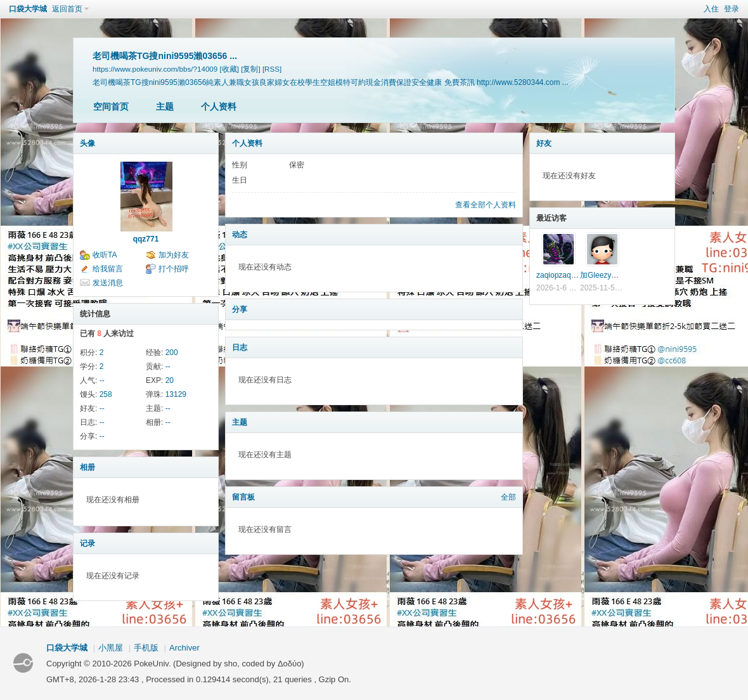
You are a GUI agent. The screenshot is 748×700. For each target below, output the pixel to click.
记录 (87, 543)
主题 (165, 107)
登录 (732, 9)
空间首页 (111, 107)
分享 (240, 309)
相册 (87, 467)
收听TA (105, 255)
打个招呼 (174, 269)
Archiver (184, 648)
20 (170, 380)
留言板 (243, 497)
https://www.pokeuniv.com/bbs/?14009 (155, 69)
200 (172, 353)
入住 (711, 9)
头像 (87, 143)
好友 (544, 143)
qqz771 (146, 239)
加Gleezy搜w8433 (611, 275)
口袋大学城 (28, 9)
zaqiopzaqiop (559, 275)
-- (168, 366)
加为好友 (174, 255)
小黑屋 (111, 648)
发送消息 (108, 283)
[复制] (250, 69)
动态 (240, 235)
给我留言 (108, 269)
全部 (508, 497)
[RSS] (272, 69)
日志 (240, 347)
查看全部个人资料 (486, 205)
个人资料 (219, 107)
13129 (176, 394)
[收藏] (229, 69)
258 (106, 394)
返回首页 (67, 9)
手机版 (146, 648)
